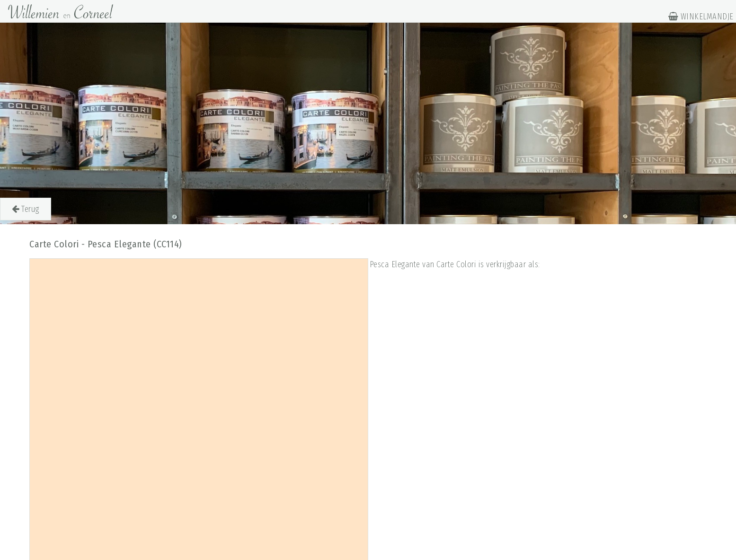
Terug (26, 209)
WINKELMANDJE (701, 17)
